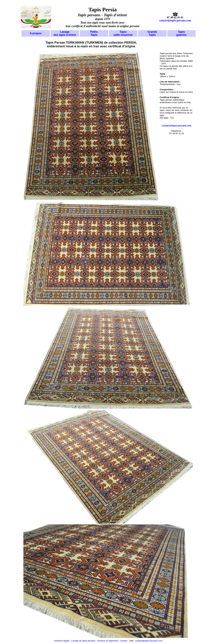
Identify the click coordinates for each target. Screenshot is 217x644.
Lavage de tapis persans (83, 641)
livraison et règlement (108, 641)
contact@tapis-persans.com (175, 20)
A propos (36, 33)
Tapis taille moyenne (123, 33)
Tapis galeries (181, 33)
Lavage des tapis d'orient (65, 33)
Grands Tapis (152, 33)
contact (123, 641)
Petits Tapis (94, 33)
